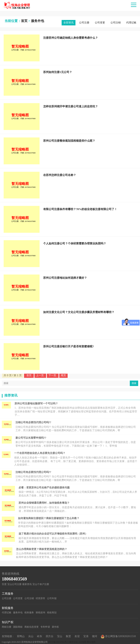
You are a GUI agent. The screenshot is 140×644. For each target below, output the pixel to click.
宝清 (86, 636)
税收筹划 (52, 612)
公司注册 (84, 23)
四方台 (50, 636)
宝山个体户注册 (41, 584)
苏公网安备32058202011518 (118, 637)
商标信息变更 (32, 627)
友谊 (77, 636)
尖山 (31, 636)
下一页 (53, 375)
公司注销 (116, 23)
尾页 (63, 375)
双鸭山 (21, 636)
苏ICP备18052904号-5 (58, 642)
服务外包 (38, 21)
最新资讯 (27, 584)
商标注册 (7, 627)
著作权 (55, 627)
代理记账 (131, 23)
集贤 (68, 636)
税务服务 (29, 612)
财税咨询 (40, 612)
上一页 (40, 375)
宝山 (60, 636)
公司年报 (52, 598)
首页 (24, 21)
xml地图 (82, 642)
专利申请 (45, 627)
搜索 (134, 383)
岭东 (40, 636)
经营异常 (40, 598)
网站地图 (91, 642)
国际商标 (18, 627)
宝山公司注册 (14, 584)
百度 (4, 584)
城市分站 (73, 642)
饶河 (95, 636)
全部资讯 (69, 23)
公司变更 (100, 23)
